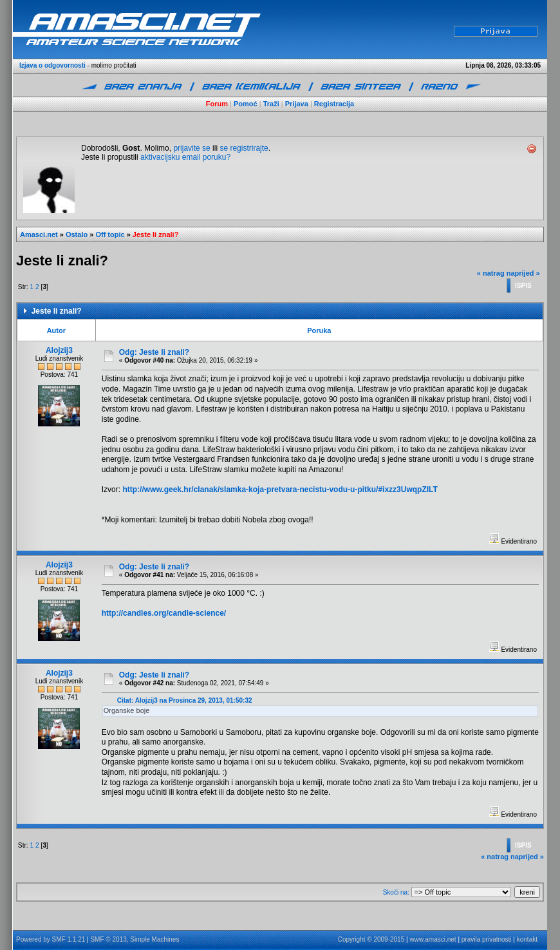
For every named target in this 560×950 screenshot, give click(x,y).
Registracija (334, 104)
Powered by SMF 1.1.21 (51, 939)
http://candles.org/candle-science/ (164, 613)
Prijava (297, 104)
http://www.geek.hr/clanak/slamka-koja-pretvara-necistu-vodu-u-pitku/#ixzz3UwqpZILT (280, 489)
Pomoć (246, 104)
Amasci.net (39, 234)
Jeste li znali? (156, 234)
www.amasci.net (433, 939)
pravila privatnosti (487, 939)
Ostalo (77, 234)
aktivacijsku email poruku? (185, 157)
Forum (217, 104)
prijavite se (191, 148)
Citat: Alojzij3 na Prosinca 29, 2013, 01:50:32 (185, 700)
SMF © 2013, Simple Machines (135, 939)
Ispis (523, 286)
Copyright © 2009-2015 (371, 939)
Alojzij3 (59, 350)
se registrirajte (244, 148)
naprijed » (523, 273)
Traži (271, 104)
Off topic (110, 234)
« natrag (491, 273)
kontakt (527, 939)
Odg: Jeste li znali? (154, 352)
